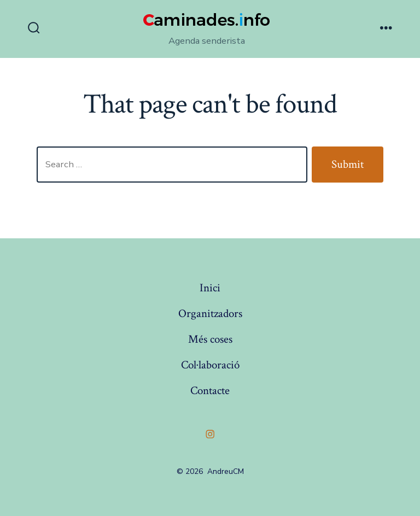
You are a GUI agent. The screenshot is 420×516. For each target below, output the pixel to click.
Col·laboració (210, 365)
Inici (210, 288)
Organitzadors (210, 313)
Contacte (210, 391)
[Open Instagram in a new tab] (210, 434)
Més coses (210, 339)
